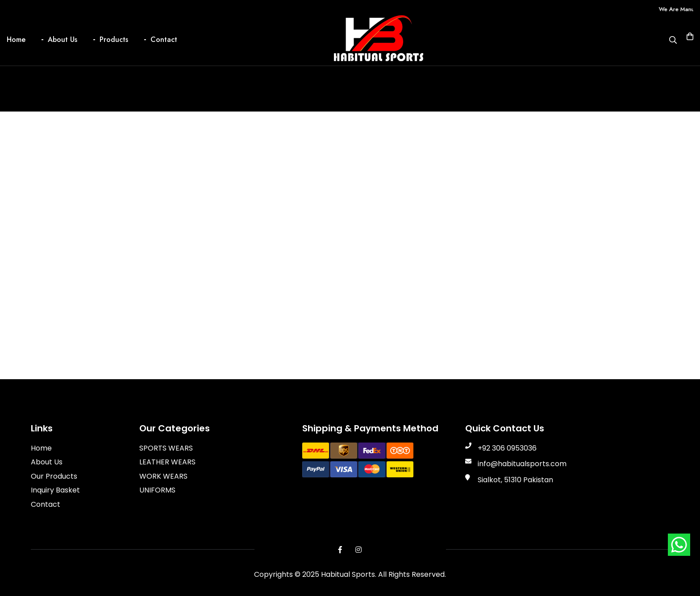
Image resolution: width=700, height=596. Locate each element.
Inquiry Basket (55, 490)
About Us (62, 39)
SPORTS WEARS (166, 448)
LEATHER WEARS (167, 462)
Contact (164, 39)
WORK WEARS (163, 476)
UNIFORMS (157, 490)
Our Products (54, 476)
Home (16, 39)
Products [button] (114, 39)
